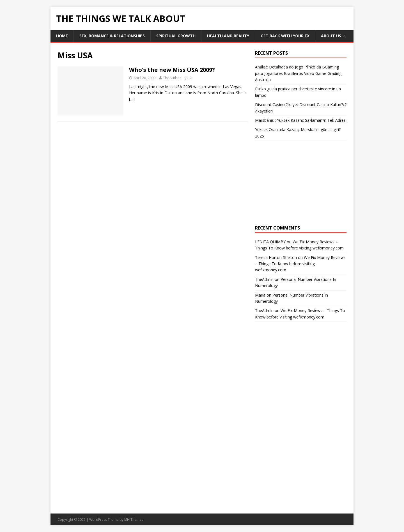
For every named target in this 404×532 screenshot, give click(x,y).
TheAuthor (172, 78)
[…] (132, 99)
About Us (331, 36)
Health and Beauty (228, 36)
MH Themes (134, 520)
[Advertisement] (301, 183)
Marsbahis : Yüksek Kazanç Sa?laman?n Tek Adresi (301, 120)
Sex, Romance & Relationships (112, 36)
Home (62, 36)
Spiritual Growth (176, 36)
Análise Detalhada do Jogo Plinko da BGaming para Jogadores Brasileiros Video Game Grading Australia (298, 73)
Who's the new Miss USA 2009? (172, 70)
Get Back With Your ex (285, 36)
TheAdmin (264, 279)
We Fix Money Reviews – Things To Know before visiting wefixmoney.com (300, 264)
